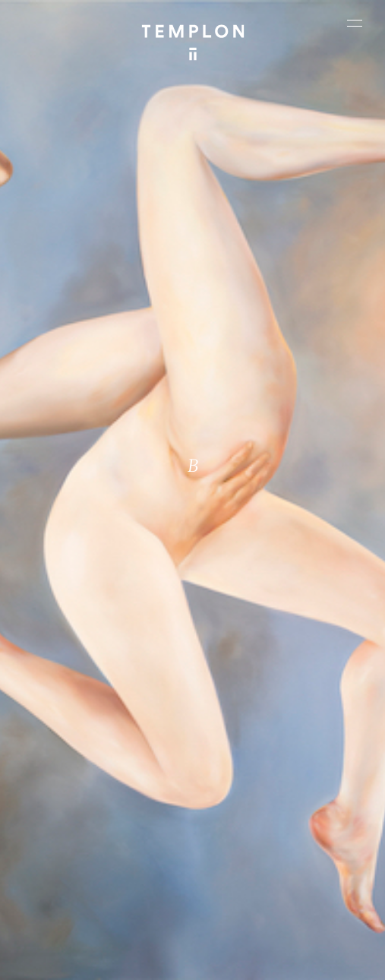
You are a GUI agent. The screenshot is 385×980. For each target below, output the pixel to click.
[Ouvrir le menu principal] (355, 23)
